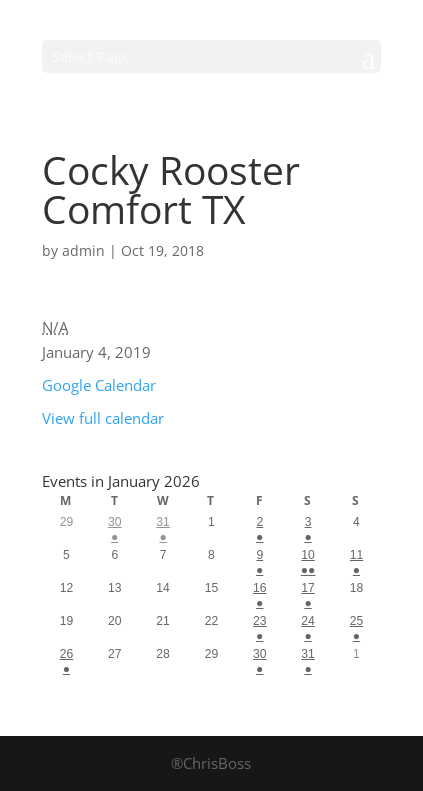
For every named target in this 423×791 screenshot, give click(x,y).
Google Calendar (99, 385)
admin (83, 250)
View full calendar (103, 418)
